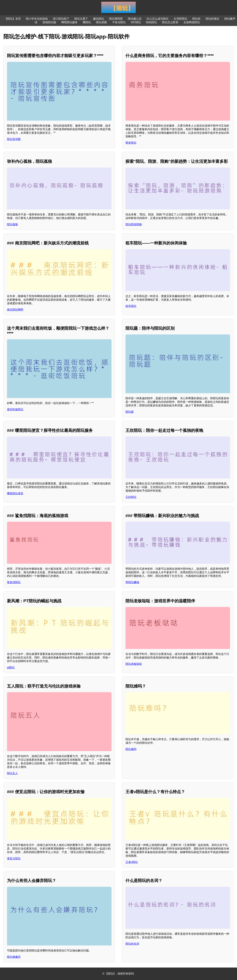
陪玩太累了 (81, 19)
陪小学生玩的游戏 (37, 19)
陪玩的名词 (132, 944)
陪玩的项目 (212, 19)
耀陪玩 (87, 22)
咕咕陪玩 (151, 22)
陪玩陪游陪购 (134, 224)
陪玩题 (130, 412)
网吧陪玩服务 (69, 22)
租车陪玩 (131, 306)
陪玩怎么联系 (170, 22)
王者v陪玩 (132, 862)
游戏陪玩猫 (49, 22)
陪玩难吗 (131, 749)
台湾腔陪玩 (180, 19)
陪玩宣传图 (14, 139)
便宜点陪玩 (14, 858)
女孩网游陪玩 (192, 22)
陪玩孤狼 (12, 224)
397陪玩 (136, 22)
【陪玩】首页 (13, 19)
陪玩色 (196, 19)
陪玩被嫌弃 (14, 957)
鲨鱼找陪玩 (14, 582)
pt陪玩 (11, 667)
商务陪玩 (131, 143)
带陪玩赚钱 (132, 582)
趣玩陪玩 (99, 19)
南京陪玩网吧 (15, 310)
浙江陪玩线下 (61, 19)
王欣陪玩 (131, 497)
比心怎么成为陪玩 (158, 19)
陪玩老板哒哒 (134, 664)
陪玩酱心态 (135, 19)
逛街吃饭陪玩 (15, 409)
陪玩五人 (12, 773)
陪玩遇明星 (116, 19)
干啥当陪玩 (119, 22)
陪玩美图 (101, 22)
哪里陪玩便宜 (15, 493)
